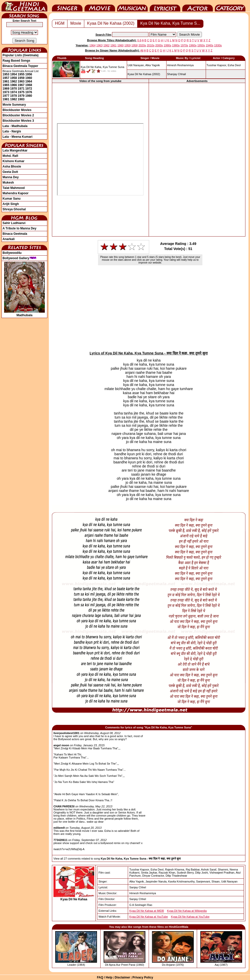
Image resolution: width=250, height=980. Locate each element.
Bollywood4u (12, 253)
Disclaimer (122, 977)
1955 (21, 74)
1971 (21, 89)
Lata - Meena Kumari (17, 137)
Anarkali (9, 239)
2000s (159, 45)
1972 (29, 89)
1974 (14, 92)
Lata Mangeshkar (15, 150)
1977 (6, 96)
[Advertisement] (197, 159)
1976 (29, 92)
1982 (14, 99)
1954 (14, 74)
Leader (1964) (76, 965)
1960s (193, 45)
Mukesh (8, 183)
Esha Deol (234, 65)
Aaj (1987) (221, 965)
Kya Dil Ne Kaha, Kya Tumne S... (170, 23)
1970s (184, 45)
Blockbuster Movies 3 (18, 121)
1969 (6, 89)
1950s (201, 45)
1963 (21, 81)
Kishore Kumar (13, 161)
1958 (14, 78)
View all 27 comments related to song (117, 859)
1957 (6, 78)
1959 (21, 78)
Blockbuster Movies (17, 110)
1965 (6, 85)
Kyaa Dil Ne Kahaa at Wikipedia (187, 911)
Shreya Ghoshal (14, 209)
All (142, 50)
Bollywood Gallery (19, 258)
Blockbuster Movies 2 (18, 115)
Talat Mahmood (14, 188)
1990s (168, 45)
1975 (21, 92)
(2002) (144, 74)
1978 (14, 96)
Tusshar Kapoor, (217, 65)
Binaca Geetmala (15, 234)
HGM (60, 23)
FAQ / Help (105, 977)
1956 (29, 74)
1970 (14, 89)
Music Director (132, 6)
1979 (21, 96)
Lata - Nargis (12, 131)
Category (230, 6)
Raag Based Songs (16, 61)
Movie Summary (14, 105)
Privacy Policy (143, 977)
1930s (218, 45)
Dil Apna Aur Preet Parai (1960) (124, 965)
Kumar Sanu (12, 199)
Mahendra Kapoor (16, 193)
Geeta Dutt (10, 172)
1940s (210, 45)
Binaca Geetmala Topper (20, 66)
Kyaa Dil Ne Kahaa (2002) (111, 23)
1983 (21, 99)
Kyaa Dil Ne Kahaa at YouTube (149, 917)
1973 (6, 92)
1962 (14, 81)
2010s (151, 45)
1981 (6, 99)
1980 (29, 96)
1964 (29, 81)
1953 (6, 74)
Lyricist (165, 6)
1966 (14, 85)
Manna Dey (11, 177)
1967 (21, 85)
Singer (67, 6)
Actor (198, 6)
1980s (176, 45)
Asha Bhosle (12, 167)
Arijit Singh (11, 204)
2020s (142, 45)
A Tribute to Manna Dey (19, 228)
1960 (29, 78)
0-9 (139, 40)
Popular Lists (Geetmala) (20, 55)
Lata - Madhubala (15, 126)
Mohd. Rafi (10, 156)
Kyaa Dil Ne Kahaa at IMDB (147, 911)
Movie (100, 6)
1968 (29, 85)
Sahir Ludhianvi (14, 223)
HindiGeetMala (24, 6)
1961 (6, 81)
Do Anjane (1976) (173, 965)
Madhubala (24, 313)
